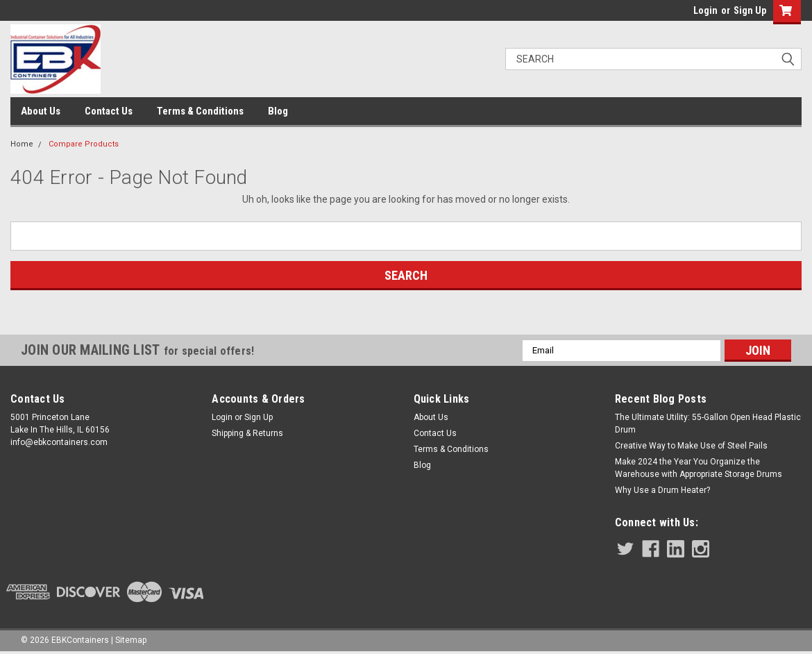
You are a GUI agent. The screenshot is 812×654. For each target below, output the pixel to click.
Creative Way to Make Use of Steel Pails (691, 446)
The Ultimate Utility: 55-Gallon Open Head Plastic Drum (708, 424)
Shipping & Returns (247, 433)
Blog (278, 111)
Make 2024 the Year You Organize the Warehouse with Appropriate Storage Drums (699, 468)
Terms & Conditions (200, 111)
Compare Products (84, 144)
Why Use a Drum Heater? (662, 490)
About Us (41, 111)
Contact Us (109, 111)
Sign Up (750, 10)
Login (705, 10)
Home (22, 144)
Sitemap (131, 640)
